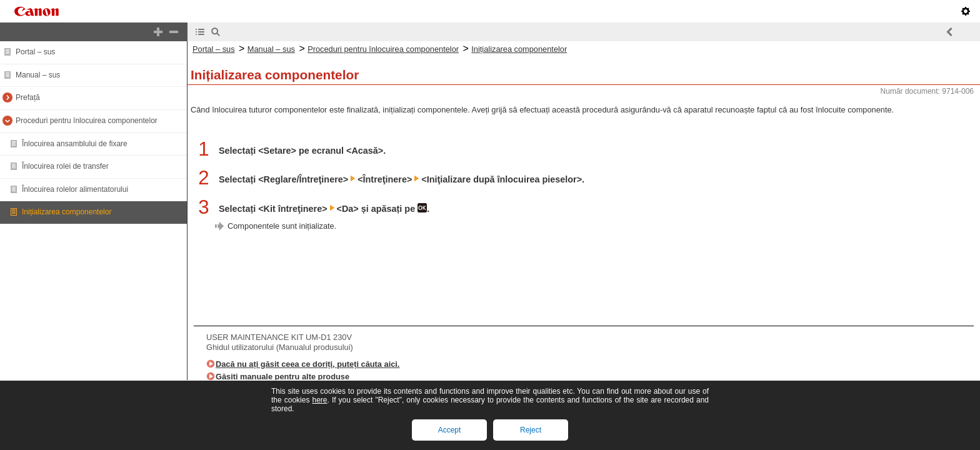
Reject (531, 430)
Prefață (28, 97)
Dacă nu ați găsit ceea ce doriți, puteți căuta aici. (307, 364)
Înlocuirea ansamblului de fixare (75, 144)
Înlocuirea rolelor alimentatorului (75, 189)
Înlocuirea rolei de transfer (65, 166)
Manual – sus (38, 75)
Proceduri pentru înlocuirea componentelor (87, 121)
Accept (450, 430)
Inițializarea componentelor (67, 212)
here (319, 400)
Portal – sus (35, 52)
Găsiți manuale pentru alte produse (282, 377)
